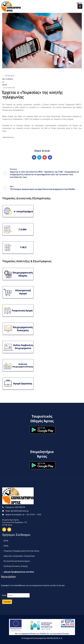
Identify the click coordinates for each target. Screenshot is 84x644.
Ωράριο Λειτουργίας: (23, 515)
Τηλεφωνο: (15, 507)
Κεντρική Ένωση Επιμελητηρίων (17, 561)
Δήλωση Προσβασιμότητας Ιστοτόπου (19, 572)
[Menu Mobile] (80, 6)
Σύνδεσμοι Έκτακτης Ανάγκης (16, 566)
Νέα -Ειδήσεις (8, 79)
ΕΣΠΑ (6, 541)
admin (5, 85)
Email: (17, 511)
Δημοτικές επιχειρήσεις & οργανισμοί (19, 556)
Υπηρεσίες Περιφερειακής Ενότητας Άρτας (22, 551)
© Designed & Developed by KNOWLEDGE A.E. (42, 638)
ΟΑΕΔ (6, 546)
